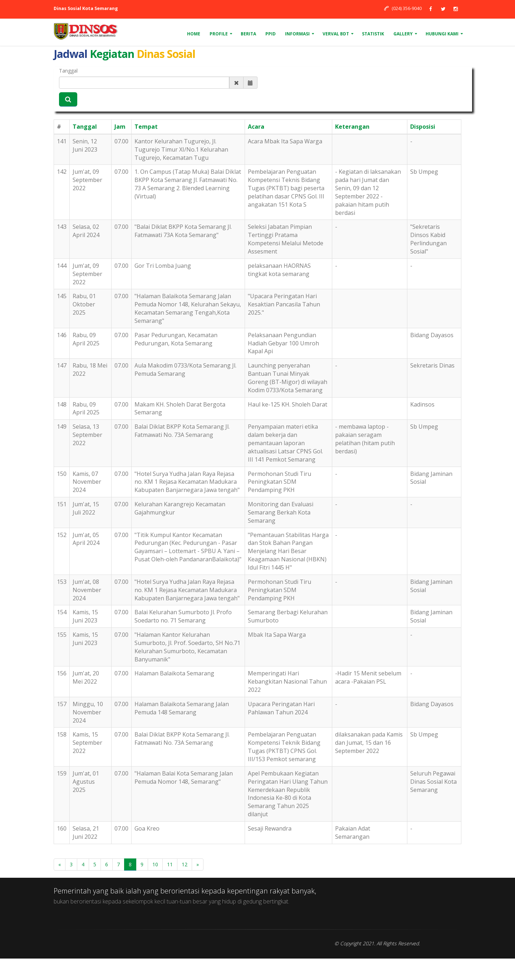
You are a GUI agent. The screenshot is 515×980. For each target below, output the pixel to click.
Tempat (146, 127)
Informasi (297, 34)
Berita (248, 34)
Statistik (373, 34)
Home (194, 34)
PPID (271, 34)
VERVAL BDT (336, 34)
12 (185, 864)
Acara (256, 127)
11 (170, 864)
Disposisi (423, 127)
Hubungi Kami (442, 34)
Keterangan (352, 127)
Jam (120, 127)
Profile (219, 34)
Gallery (403, 34)
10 (155, 864)
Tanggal (68, 71)
